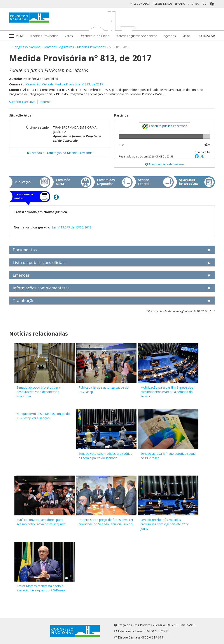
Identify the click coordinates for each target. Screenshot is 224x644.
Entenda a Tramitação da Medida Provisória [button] (60, 153)
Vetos (69, 36)
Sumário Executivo (22, 102)
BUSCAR (207, 36)
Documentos (25, 250)
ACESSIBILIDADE (162, 4)
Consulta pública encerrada (165, 126)
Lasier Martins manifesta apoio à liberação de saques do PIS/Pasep (41, 588)
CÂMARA (193, 4)
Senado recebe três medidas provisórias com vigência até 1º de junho (165, 524)
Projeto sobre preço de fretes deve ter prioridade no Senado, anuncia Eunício (106, 522)
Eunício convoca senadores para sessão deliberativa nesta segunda (41, 522)
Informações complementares (41, 288)
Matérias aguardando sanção (137, 36)
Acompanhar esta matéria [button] (164, 164)
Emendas (21, 275)
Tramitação (24, 301)
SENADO (180, 4)
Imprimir (45, 102)
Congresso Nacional (27, 47)
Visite (186, 36)
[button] (197, 156)
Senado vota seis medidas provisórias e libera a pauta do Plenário (105, 456)
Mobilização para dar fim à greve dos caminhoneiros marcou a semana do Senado (167, 392)
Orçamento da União (94, 36)
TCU (204, 4)
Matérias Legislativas (59, 47)
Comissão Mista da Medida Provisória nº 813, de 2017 (65, 84)
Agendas (170, 36)
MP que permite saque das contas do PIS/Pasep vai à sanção (43, 416)
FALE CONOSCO (140, 4)
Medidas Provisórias (44, 36)
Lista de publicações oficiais (39, 262)
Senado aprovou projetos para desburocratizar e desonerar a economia (38, 392)
